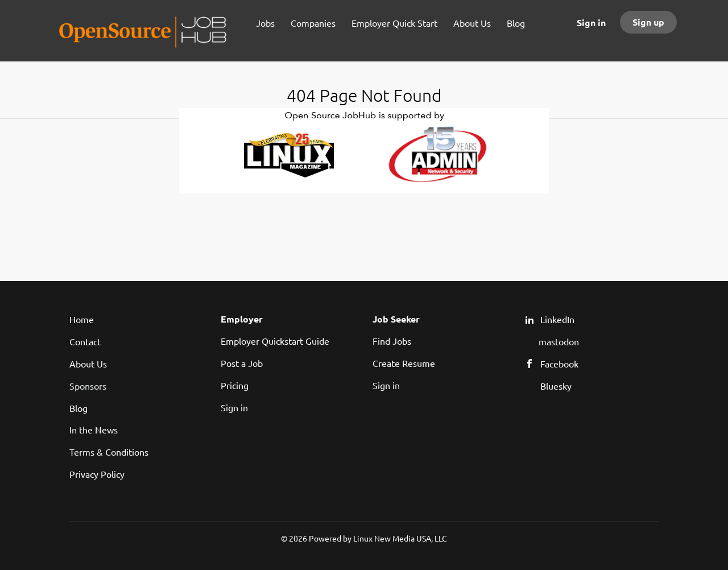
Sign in (591, 22)
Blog (78, 408)
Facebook (559, 364)
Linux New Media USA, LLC (400, 538)
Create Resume (404, 363)
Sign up (648, 22)
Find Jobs (392, 341)
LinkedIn (557, 319)
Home (82, 319)
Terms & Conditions (109, 452)
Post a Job (242, 363)
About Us (88, 364)
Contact (85, 341)
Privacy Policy (97, 474)
